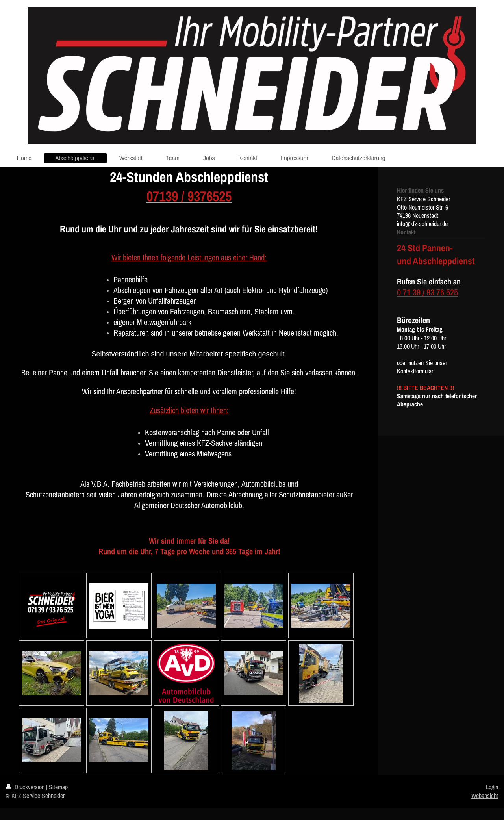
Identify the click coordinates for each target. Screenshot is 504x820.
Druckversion (26, 787)
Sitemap (58, 787)
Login (492, 787)
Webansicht (485, 796)
